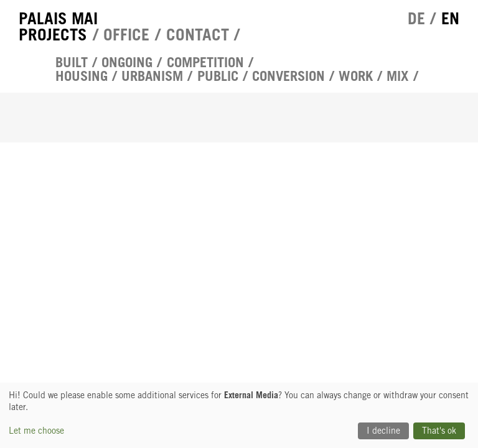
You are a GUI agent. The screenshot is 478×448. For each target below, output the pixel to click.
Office (126, 34)
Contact (198, 34)
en (450, 18)
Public (218, 76)
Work (356, 76)
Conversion (288, 76)
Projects (53, 34)
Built (72, 62)
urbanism (152, 76)
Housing (82, 76)
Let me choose (36, 431)
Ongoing (127, 62)
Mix (397, 76)
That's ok (439, 431)
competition (205, 62)
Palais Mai (58, 18)
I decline (383, 431)
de (416, 18)
